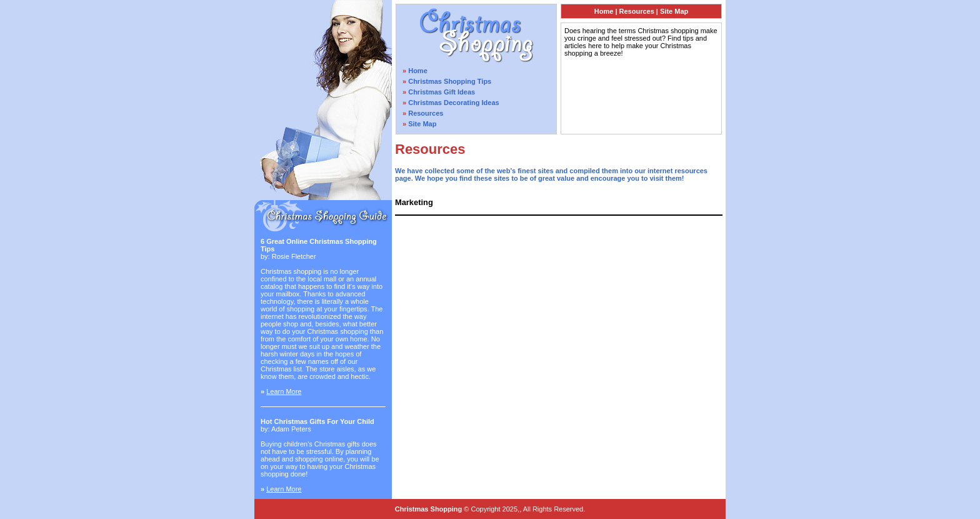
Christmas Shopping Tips (450, 81)
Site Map (422, 124)
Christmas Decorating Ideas (454, 103)
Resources (426, 113)
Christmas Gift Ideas (442, 92)
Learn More (284, 391)
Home (418, 71)
